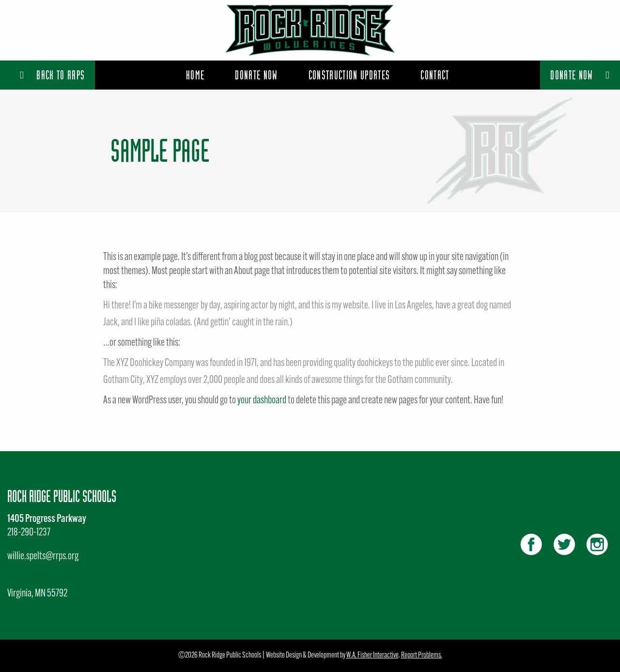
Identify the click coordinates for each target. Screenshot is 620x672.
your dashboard (262, 401)
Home (195, 75)
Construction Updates (349, 75)
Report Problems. (422, 656)
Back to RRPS (52, 75)
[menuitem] (195, 75)
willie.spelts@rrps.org (43, 557)
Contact (435, 75)
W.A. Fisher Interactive (372, 656)
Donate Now (580, 75)
